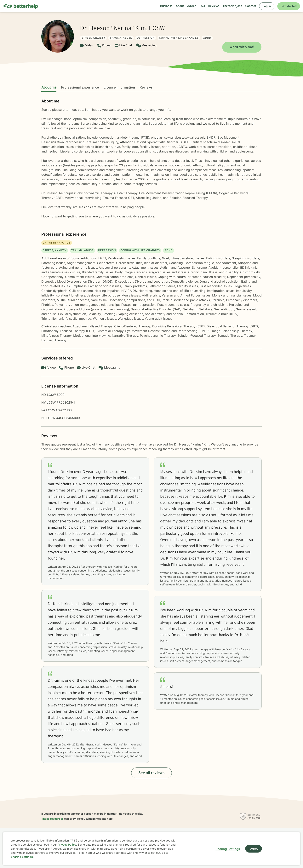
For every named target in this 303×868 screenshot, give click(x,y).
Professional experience (80, 88)
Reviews (146, 88)
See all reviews (151, 773)
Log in (267, 6)
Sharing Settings (22, 857)
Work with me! (242, 47)
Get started (289, 6)
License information (119, 88)
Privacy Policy (67, 845)
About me (49, 88)
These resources (52, 819)
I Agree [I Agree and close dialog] (254, 849)
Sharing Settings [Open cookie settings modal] (228, 849)
